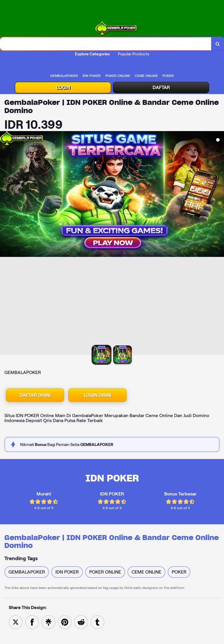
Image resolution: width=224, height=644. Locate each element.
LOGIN (63, 88)
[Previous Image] (5, 244)
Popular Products (133, 54)
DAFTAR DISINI (35, 395)
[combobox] (106, 44)
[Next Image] (219, 244)
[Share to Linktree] (48, 622)
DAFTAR (161, 88)
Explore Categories (92, 54)
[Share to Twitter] (16, 622)
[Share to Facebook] (32, 622)
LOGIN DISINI (97, 395)
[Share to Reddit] (81, 622)
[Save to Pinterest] (65, 622)
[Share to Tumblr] (97, 622)
